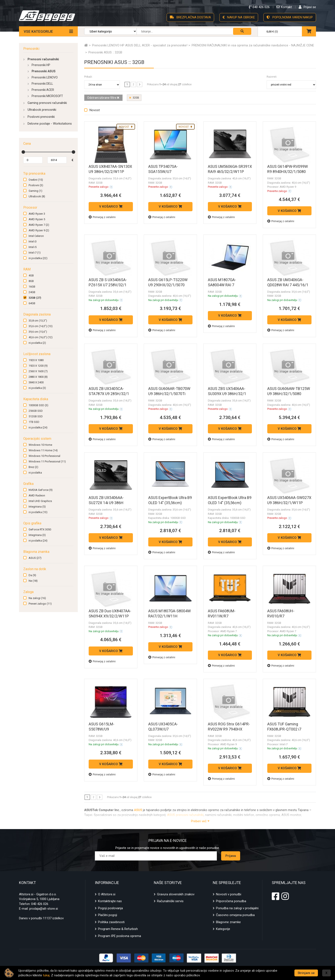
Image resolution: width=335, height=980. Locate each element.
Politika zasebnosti (111, 922)
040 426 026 (40, 904)
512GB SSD (36, 416)
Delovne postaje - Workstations (50, 124)
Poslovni (36, 185)
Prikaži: (88, 77)
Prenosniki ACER (43, 90)
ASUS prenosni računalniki (185, 815)
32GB (35, 298)
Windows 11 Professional (47, 461)
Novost (95, 110)
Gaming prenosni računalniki (47, 103)
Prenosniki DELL (42, 84)
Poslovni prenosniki (41, 117)
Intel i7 (35, 253)
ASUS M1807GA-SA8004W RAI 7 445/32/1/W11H (222, 285)
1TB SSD (34, 422)
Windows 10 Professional (44, 456)
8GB (31, 281)
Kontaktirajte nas (110, 901)
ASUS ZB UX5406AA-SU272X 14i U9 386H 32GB (106, 503)
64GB (32, 303)
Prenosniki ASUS (44, 71)
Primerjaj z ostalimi (102, 217)
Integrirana (37, 507)
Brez (33, 467)
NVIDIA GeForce (41, 490)
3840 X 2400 (36, 382)
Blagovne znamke (228, 922)
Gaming (35, 191)
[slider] (23, 152)
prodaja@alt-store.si (44, 909)
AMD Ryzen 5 (37, 219)
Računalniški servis (170, 901)
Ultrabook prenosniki (42, 110)
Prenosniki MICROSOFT (47, 96)
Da (32, 575)
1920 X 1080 (36, 360)
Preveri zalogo (40, 604)
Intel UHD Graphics (40, 501)
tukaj (46, 975)
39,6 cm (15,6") (38, 332)
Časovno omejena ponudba (235, 915)
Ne (33, 581)
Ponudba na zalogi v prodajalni (237, 908)
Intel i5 (33, 247)
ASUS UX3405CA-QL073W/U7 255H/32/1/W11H (164, 729)
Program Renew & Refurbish (118, 929)
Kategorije (223, 929)
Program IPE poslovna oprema (120, 936)
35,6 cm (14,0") (41, 326)
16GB (32, 287)
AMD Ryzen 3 (37, 214)
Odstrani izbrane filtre (103, 98)
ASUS (35, 558)
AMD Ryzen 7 (39, 225)
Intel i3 (33, 241)
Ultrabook (37, 196)
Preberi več (200, 821)
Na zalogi (37, 598)
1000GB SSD (38, 405)
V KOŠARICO (111, 207)
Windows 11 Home (43, 450)
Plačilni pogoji (108, 915)
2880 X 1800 (38, 377)
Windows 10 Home (40, 445)
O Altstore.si (107, 894)
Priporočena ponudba (231, 901)
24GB (32, 292)
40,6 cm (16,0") (41, 337)
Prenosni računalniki (43, 59)
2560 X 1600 (38, 371)
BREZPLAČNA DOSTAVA (190, 17)
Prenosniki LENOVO (45, 77)
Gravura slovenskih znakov (176, 894)
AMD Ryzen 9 (39, 230)
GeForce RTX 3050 (40, 529)
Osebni (36, 180)
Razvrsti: (272, 77)
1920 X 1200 (38, 366)
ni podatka (38, 258)
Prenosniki (31, 49)
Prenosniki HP (41, 65)
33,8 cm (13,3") (38, 321)
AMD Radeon (37, 495)
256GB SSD (36, 411)
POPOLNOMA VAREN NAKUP (290, 17)
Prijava (231, 856)
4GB (31, 275)
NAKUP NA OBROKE (239, 17)
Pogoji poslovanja (110, 908)
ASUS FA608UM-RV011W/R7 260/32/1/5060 (222, 616)
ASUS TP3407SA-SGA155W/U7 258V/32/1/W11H (163, 172)
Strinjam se (306, 973)
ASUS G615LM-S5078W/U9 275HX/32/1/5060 (104, 729)
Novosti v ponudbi (229, 894)
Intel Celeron (36, 236)
